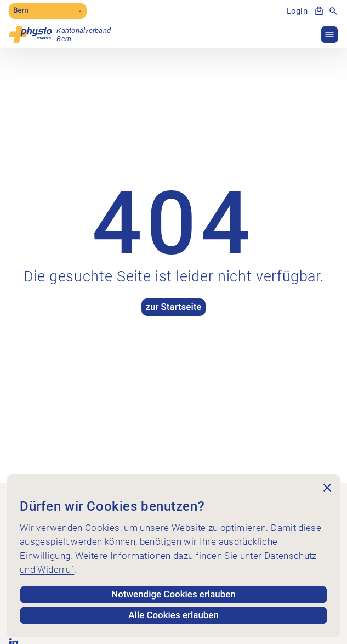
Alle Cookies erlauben (174, 615)
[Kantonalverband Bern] (60, 35)
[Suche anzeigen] (333, 11)
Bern (48, 11)
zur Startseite (173, 307)
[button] (329, 35)
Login (297, 11)
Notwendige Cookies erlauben (174, 595)
